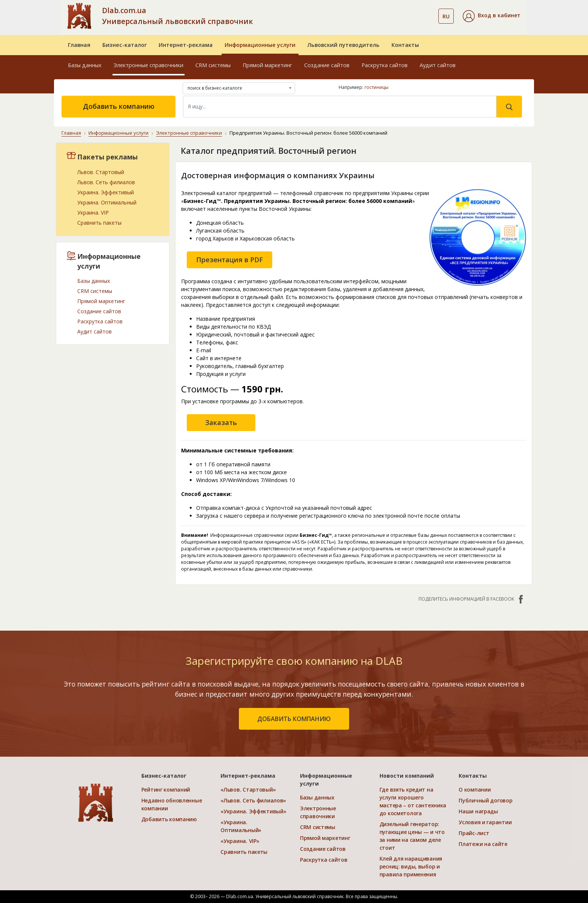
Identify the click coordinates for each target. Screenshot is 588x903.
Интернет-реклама (186, 45)
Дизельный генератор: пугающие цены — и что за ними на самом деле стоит (412, 836)
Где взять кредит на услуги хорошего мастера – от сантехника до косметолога (413, 801)
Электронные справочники (148, 65)
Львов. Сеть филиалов (106, 182)
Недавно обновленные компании (172, 804)
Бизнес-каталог (124, 45)
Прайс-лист (474, 833)
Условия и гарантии (485, 822)
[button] (492, 16)
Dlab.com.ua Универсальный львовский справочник (177, 16)
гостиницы (376, 87)
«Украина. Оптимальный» (241, 826)
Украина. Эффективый (106, 192)
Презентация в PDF (229, 259)
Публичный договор (485, 800)
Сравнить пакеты (99, 222)
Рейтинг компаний (166, 790)
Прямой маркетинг (267, 65)
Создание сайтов (327, 65)
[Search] (340, 107)
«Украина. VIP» (240, 841)
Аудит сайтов (438, 65)
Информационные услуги (260, 45)
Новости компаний (407, 776)
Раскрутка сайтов (385, 65)
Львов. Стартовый (101, 172)
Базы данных (85, 65)
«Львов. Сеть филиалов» (253, 800)
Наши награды (478, 811)
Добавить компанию (119, 106)
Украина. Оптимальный (107, 202)
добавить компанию (294, 719)
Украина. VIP (93, 212)
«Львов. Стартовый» (248, 790)
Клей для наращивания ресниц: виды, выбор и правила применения (411, 866)
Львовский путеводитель (343, 45)
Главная (79, 45)
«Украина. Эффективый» (253, 811)
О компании (475, 790)
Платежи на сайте (483, 844)
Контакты (405, 45)
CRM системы (213, 65)
